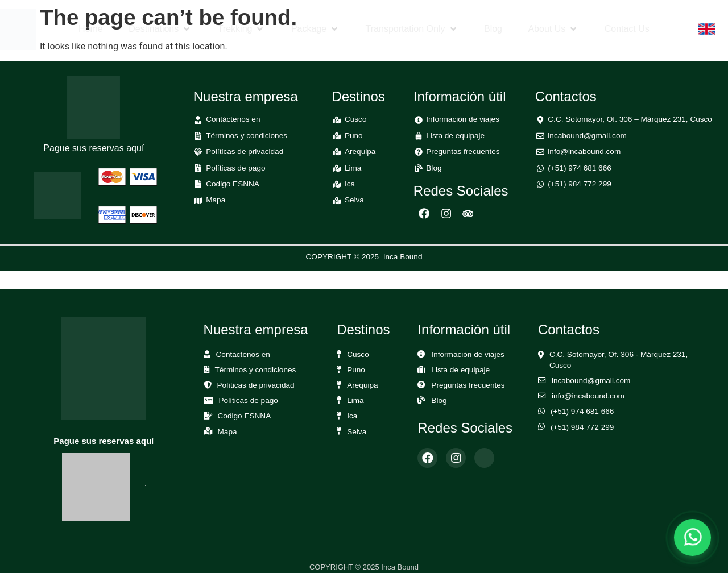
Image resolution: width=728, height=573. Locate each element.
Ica (352, 416)
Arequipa (362, 385)
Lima (355, 400)
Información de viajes (468, 354)
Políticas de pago (249, 400)
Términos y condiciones (256, 370)
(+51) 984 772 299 (582, 427)
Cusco (358, 354)
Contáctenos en (243, 354)
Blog (439, 400)
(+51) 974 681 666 (582, 411)
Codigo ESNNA (245, 416)
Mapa (227, 432)
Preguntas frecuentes (468, 385)
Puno (356, 370)
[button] (160, 29)
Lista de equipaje (460, 370)
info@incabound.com (588, 396)
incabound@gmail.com (591, 381)
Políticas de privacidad (256, 385)
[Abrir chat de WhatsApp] (692, 537)
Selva (357, 432)
